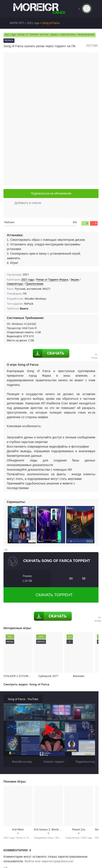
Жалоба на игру (19, 762)
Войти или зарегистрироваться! (49, 861)
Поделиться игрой (84, 762)
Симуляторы (15, 284)
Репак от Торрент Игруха (52, 280)
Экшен (75, 280)
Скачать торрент (51, 595)
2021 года (27, 280)
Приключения (34, 284)
